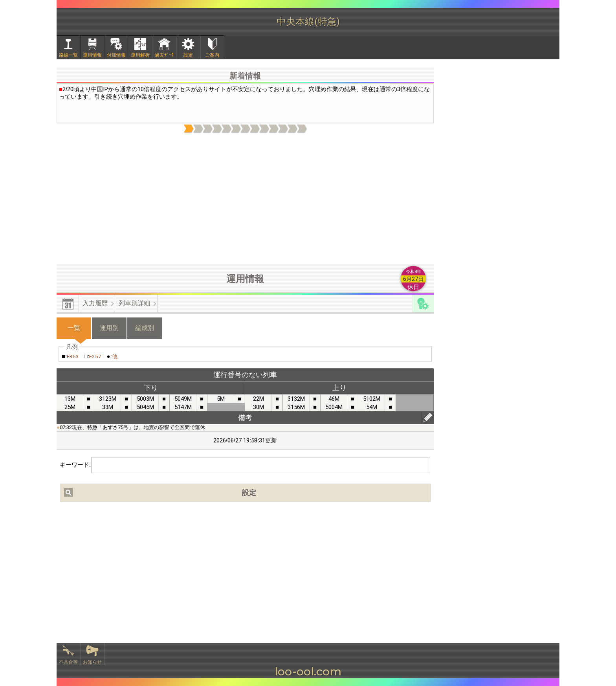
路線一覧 (68, 55)
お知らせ (92, 662)
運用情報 (92, 55)
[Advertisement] (245, 199)
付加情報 (116, 55)
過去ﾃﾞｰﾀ (164, 55)
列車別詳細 (134, 303)
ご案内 (212, 55)
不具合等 (68, 662)
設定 (188, 55)
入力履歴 (95, 303)
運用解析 (140, 55)
